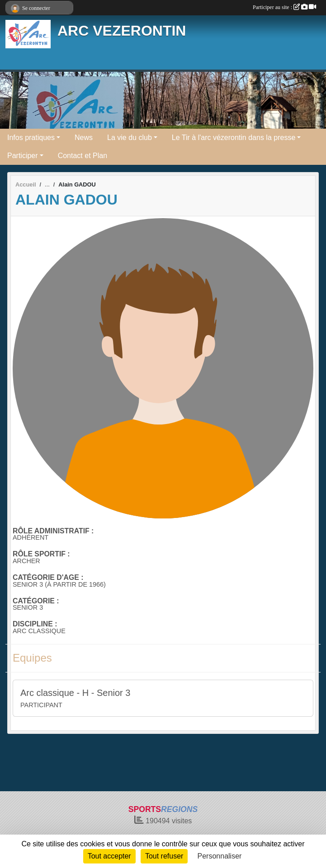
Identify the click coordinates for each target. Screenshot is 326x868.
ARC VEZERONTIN (122, 31)
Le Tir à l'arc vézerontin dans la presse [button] (234, 138)
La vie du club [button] (130, 138)
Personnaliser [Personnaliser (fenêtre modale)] (220, 856)
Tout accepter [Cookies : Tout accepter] (109, 856)
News (84, 138)
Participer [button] (23, 156)
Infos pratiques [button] (31, 138)
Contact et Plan (83, 156)
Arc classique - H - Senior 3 (75, 693)
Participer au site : (284, 7)
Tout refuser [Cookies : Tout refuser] (164, 856)
